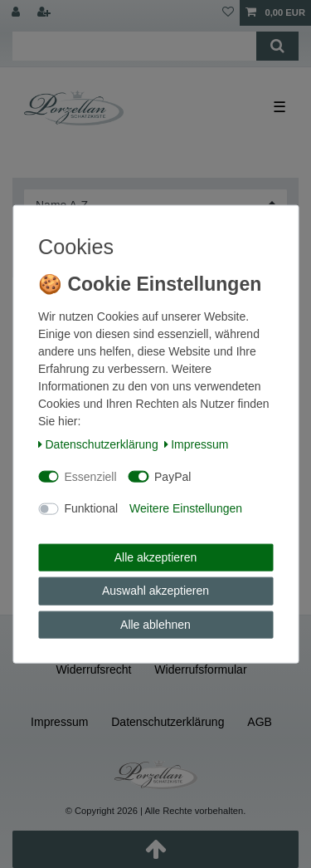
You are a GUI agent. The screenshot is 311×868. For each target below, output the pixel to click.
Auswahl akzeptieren (155, 591)
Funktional (92, 508)
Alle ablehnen (155, 624)
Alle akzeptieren (156, 557)
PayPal (173, 476)
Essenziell (91, 476)
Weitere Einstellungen (186, 508)
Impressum (197, 444)
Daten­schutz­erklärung (98, 444)
